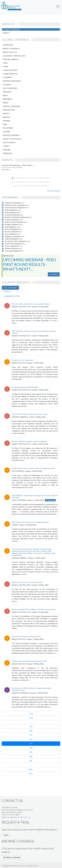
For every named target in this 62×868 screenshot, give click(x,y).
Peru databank (10, 234)
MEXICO (6, 114)
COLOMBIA (7, 77)
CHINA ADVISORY (10, 70)
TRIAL (6, 835)
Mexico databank (11, 229)
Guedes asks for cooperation (23, 360)
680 (31, 756)
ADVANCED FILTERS (12, 296)
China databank (11, 212)
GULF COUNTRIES (10, 88)
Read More (6, 170)
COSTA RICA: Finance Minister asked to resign (30, 414)
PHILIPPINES (8, 128)
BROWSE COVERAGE (12, 857)
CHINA (6, 66)
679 (31, 752)
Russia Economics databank (15, 241)
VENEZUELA (8, 153)
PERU (5, 124)
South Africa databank (13, 244)
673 (31, 726)
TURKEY (6, 146)
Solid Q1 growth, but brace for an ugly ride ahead (30, 522)
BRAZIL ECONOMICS (11, 49)
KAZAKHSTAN (9, 110)
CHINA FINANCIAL (10, 74)
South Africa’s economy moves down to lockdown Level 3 (33, 468)
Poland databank (11, 239)
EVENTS (6, 33)
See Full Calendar (54, 191)
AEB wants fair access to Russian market (27, 582)
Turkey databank (11, 246)
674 (31, 731)
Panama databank (12, 232)
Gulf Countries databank (14, 222)
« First (31, 714)
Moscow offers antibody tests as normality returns (31, 304)
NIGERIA (6, 117)
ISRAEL (6, 103)
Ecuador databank (12, 220)
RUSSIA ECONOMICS (11, 135)
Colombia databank (12, 215)
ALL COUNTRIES (10, 288)
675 (31, 735)
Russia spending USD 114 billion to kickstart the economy (34, 609)
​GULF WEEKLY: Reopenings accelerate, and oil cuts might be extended (35, 496)
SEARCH (7, 291)
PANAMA (6, 121)
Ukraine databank (12, 248)
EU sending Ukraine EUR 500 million (25, 387)
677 (31, 744)
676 (31, 739)
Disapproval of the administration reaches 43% (29, 661)
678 (31, 748)
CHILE (5, 63)
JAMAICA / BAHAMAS (11, 106)
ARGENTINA (8, 45)
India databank (10, 227)
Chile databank (11, 210)
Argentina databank (12, 203)
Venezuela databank (13, 251)
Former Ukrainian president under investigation (30, 441)
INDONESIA (8, 99)
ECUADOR (7, 85)
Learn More (54, 274)
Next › (31, 769)
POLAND (6, 132)
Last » (31, 774)
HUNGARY (7, 92)
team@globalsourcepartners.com (19, 817)
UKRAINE (7, 150)
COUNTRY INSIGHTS (11, 29)
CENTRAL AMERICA (11, 59)
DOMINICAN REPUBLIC (12, 81)
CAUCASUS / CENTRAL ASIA (14, 56)
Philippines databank (13, 236)
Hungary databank (12, 224)
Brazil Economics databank (15, 205)
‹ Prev (31, 718)
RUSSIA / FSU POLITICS (12, 139)
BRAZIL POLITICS (10, 52)
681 (31, 761)
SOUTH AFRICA (9, 142)
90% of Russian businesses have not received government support (34, 332)
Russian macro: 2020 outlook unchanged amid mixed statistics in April (31, 689)
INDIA (5, 95)
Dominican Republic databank (16, 217)
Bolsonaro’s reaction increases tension (26, 636)
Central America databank (15, 208)
